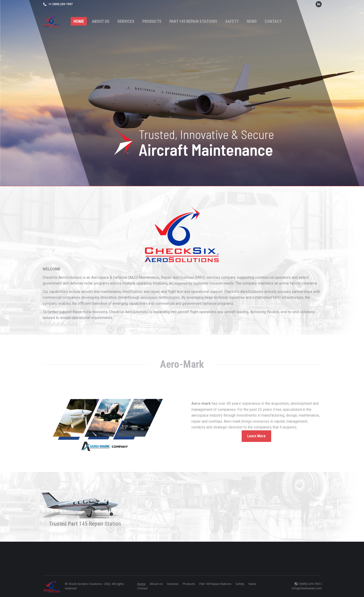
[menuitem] (79, 21)
